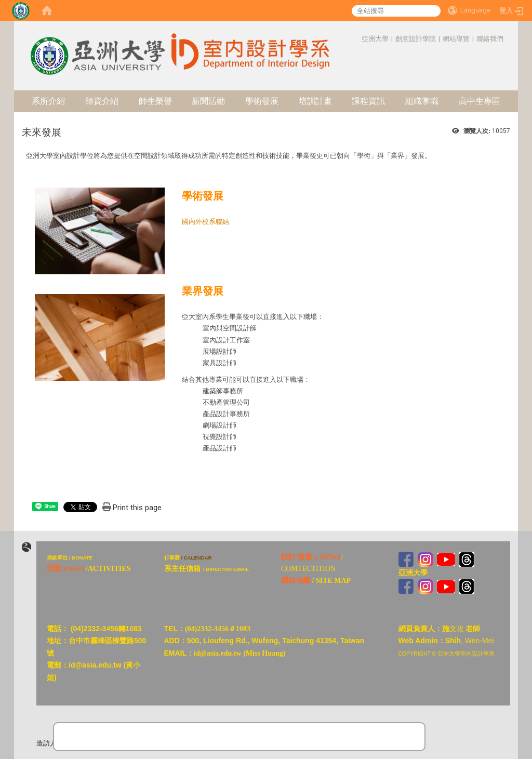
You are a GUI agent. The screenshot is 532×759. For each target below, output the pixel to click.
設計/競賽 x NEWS (311, 557)
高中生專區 (480, 101)
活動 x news (65, 569)
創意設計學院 (416, 39)
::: (356, 39)
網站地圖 (296, 581)
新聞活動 (208, 101)
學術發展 (262, 101)
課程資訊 (368, 101)
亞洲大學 (375, 39)
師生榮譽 (155, 101)
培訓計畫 (315, 101)
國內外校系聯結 (205, 222)
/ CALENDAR (196, 558)
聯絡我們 (490, 39)
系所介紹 (48, 101)
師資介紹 (102, 101)
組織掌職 (422, 101)
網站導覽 (456, 39)
